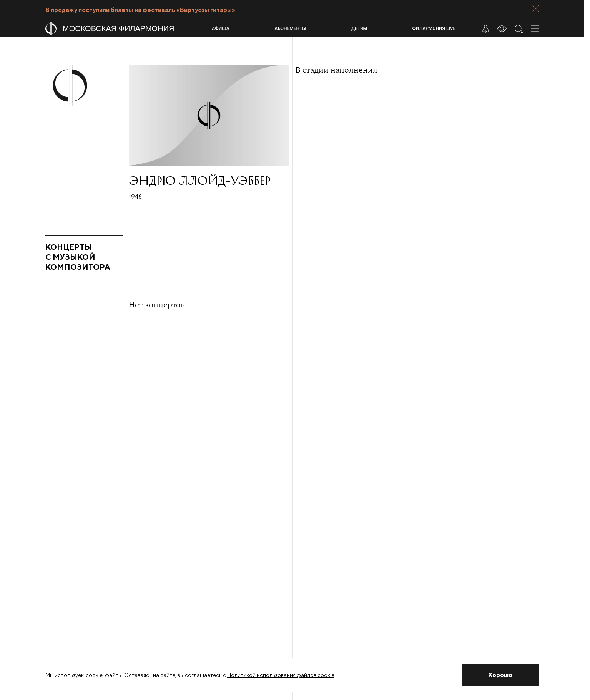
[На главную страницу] (125, 29)
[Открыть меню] (535, 28)
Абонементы (290, 28)
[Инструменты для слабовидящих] (502, 28)
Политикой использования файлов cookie (281, 675)
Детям (359, 28)
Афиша (220, 28)
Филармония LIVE (434, 28)
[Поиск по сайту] (519, 28)
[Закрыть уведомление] (500, 675)
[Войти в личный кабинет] (485, 28)
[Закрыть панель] (536, 8)
